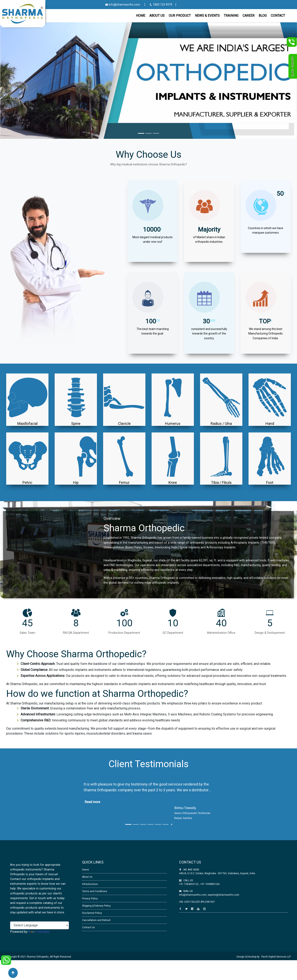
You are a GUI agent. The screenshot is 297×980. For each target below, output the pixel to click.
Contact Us (88, 927)
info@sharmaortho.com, (193, 895)
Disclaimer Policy (92, 913)
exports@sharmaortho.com (223, 895)
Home (141, 16)
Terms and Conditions (95, 891)
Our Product (180, 16)
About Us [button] (157, 16)
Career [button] (249, 16)
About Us (87, 877)
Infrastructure (90, 884)
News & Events (207, 16)
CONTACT (278, 16)
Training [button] (231, 16)
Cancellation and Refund (96, 920)
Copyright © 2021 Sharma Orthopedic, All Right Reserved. (39, 957)
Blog (263, 16)
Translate (39, 932)
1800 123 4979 (161, 5)
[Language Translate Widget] (39, 925)
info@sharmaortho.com (123, 5)
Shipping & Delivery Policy (96, 906)
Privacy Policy (90, 899)
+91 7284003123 (189, 884)
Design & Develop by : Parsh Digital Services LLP (264, 957)
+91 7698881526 (210, 884)
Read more (92, 802)
